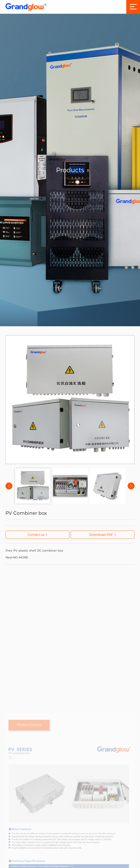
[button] (131, 486)
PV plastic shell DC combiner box (34, 550)
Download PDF (102, 535)
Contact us (37, 535)
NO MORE (17, 557)
